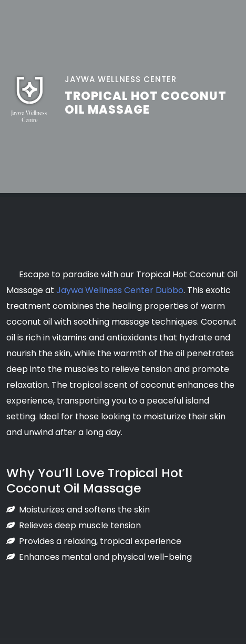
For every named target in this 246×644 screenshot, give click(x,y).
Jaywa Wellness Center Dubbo (120, 290)
